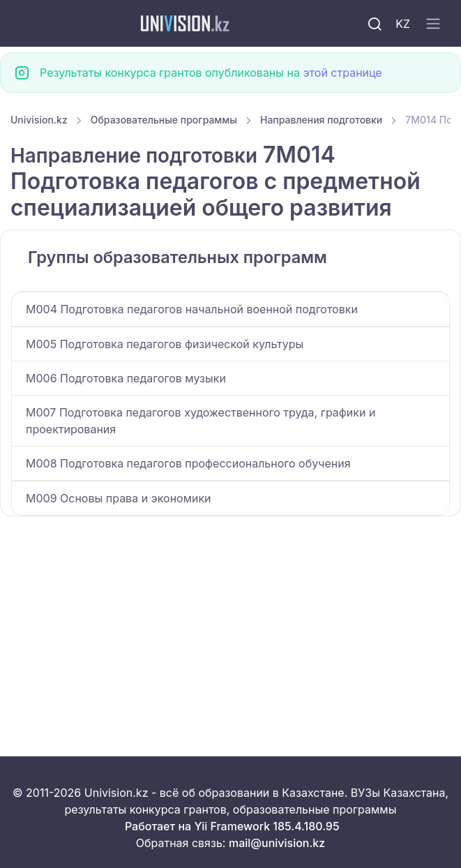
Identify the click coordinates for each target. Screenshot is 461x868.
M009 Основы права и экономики (119, 498)
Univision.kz (39, 120)
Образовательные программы (164, 120)
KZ (403, 24)
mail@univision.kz (277, 843)
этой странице (342, 73)
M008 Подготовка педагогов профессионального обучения (188, 463)
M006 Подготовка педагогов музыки (126, 378)
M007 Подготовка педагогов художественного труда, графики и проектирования (201, 421)
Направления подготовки (321, 120)
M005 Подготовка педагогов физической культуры (165, 344)
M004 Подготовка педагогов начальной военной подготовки (192, 309)
